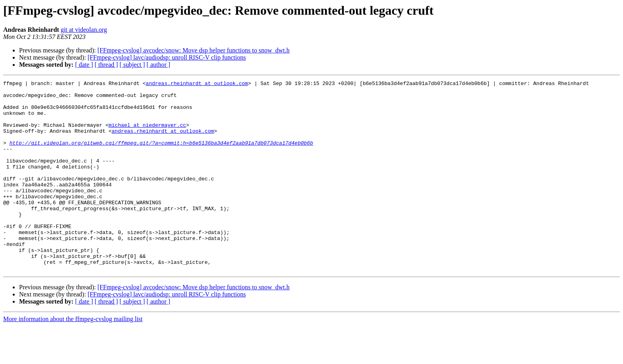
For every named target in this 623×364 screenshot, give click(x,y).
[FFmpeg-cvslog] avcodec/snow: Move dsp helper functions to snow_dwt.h (193, 50)
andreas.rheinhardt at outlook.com (197, 84)
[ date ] (84, 65)
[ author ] (159, 65)
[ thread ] (106, 65)
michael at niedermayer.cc (147, 134)
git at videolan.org (84, 30)
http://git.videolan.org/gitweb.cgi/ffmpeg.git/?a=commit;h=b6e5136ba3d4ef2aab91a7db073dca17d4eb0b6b (161, 156)
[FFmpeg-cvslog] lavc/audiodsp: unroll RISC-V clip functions (166, 57)
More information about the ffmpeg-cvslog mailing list (73, 357)
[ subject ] (132, 65)
